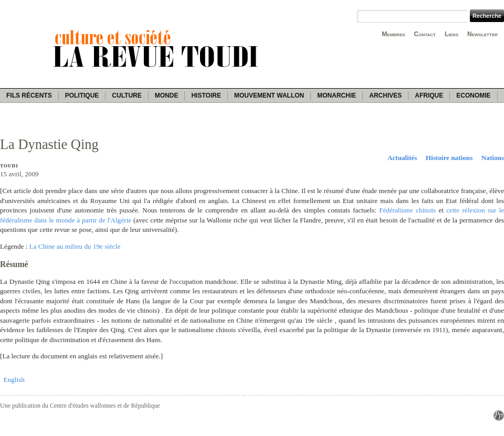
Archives (385, 95)
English (14, 380)
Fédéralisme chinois (407, 210)
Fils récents (29, 95)
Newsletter (482, 34)
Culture (127, 95)
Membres (393, 34)
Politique (82, 95)
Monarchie (337, 95)
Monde (167, 95)
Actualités (402, 158)
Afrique (429, 95)
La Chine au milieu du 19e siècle (75, 246)
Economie (473, 95)
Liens (451, 34)
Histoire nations (449, 158)
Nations (493, 158)
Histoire (206, 95)
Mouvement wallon (269, 95)
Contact (425, 34)
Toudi (9, 166)
